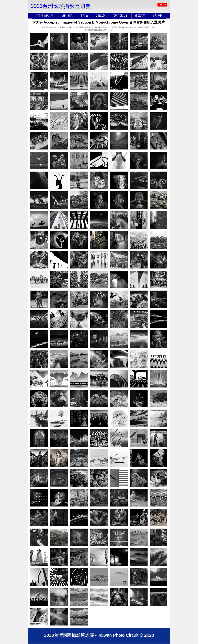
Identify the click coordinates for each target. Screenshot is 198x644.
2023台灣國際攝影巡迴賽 (61, 6)
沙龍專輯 (157, 16)
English (162, 5)
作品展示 (140, 16)
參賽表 (84, 16)
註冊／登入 (67, 16)
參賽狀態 (100, 16)
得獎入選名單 (120, 16)
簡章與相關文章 (44, 16)
